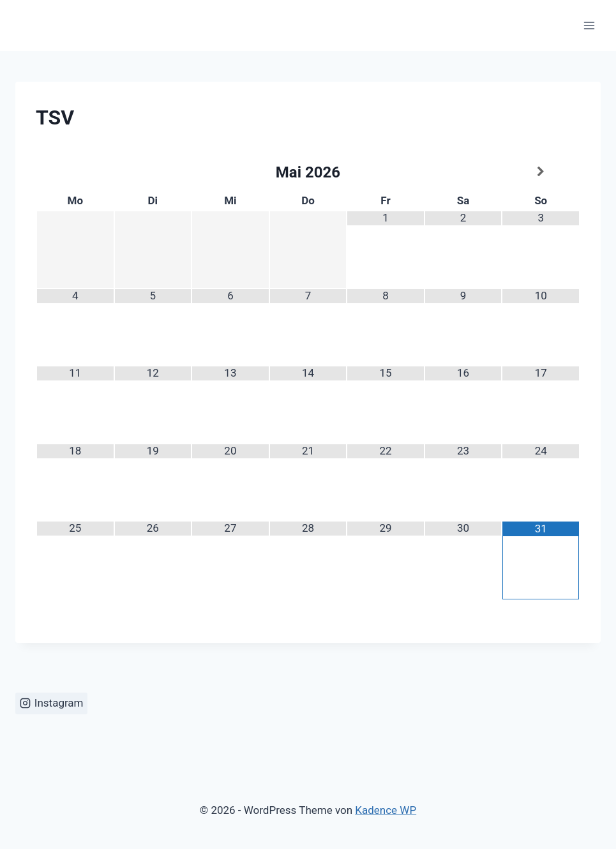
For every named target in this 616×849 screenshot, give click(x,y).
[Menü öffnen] (589, 25)
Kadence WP (386, 810)
